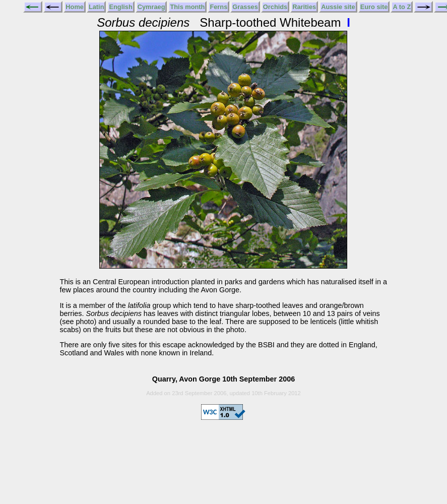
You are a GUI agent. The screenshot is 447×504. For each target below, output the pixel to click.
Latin (97, 7)
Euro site (374, 7)
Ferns (218, 7)
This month (187, 7)
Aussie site (338, 7)
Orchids (275, 7)
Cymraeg (151, 7)
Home (75, 7)
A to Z (402, 7)
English (120, 7)
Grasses (245, 7)
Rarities (304, 7)
